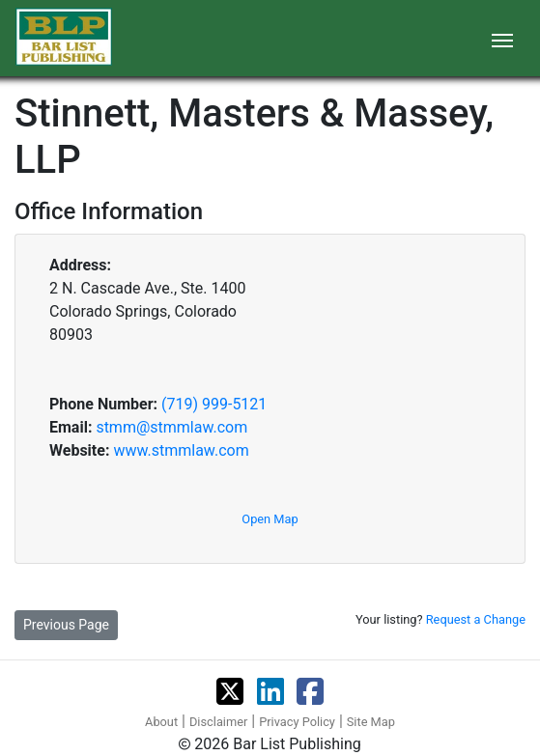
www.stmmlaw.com (181, 450)
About (161, 722)
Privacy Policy (297, 722)
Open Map (270, 519)
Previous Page (66, 625)
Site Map (371, 722)
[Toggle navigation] (502, 39)
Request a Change (476, 619)
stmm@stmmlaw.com (171, 427)
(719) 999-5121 (214, 404)
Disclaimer (218, 722)
